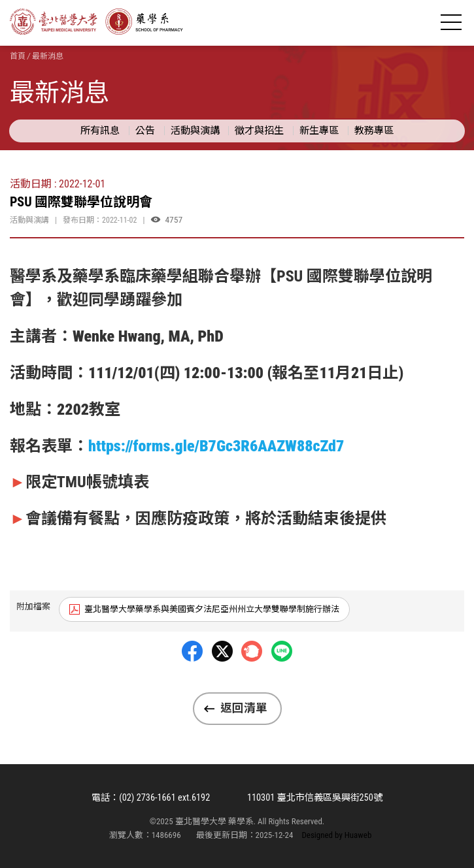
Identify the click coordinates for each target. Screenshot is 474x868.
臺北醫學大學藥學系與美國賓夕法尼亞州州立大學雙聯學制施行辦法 (212, 609)
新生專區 (319, 131)
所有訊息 (100, 131)
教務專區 (374, 131)
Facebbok (192, 683)
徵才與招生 (259, 131)
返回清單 (244, 708)
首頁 (18, 56)
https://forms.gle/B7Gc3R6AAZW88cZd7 (216, 446)
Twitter (222, 683)
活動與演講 (195, 131)
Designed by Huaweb (336, 835)
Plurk (252, 683)
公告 (145, 131)
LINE (282, 683)
